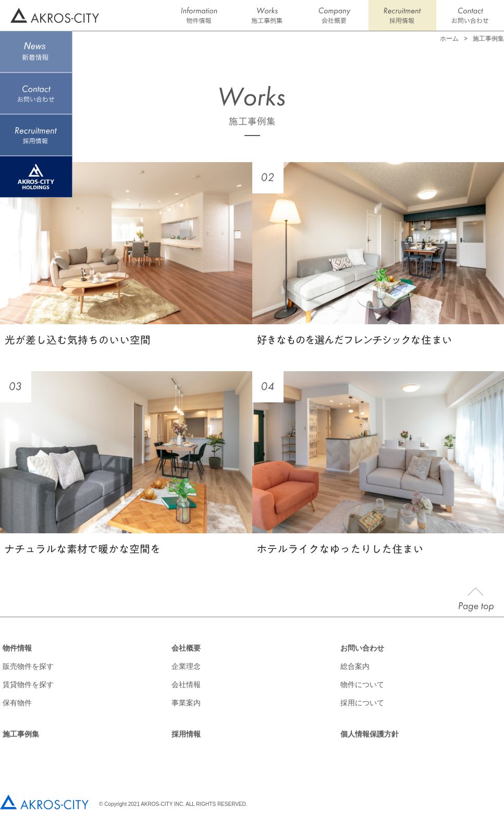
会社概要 (186, 648)
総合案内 (355, 666)
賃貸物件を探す (28, 684)
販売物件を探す (28, 666)
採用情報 (186, 734)
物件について (362, 684)
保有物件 (17, 703)
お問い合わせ (362, 648)
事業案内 (186, 703)
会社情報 (186, 684)
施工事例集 (21, 734)
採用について (362, 703)
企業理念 (186, 666)
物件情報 (17, 648)
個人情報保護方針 (370, 734)
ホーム (449, 39)
